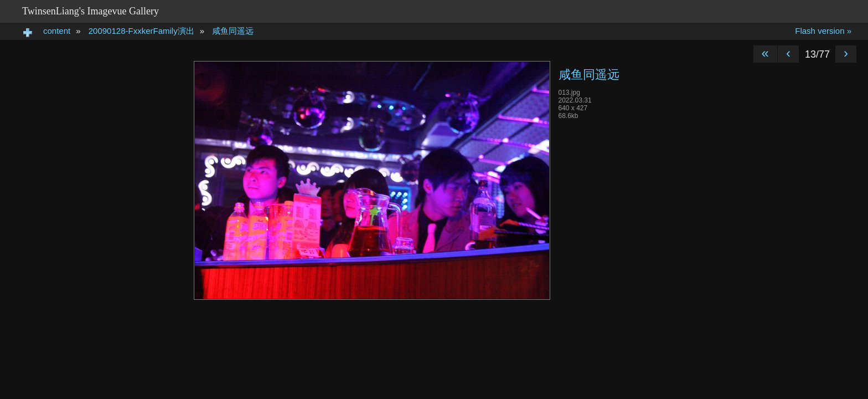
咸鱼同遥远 (233, 31)
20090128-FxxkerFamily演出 (141, 31)
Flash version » (823, 31)
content (57, 31)
